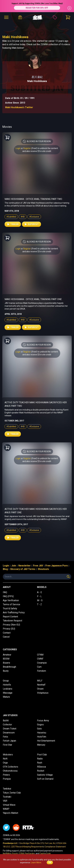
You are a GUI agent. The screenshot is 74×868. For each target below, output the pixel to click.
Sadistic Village (45, 775)
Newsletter (24, 566)
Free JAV (38, 566)
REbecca (41, 767)
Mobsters (8, 755)
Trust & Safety (10, 608)
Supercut (31, 224)
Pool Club (42, 755)
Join (14, 566)
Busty (6, 671)
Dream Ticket (10, 729)
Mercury (41, 745)
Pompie (7, 779)
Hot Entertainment (46, 741)
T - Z (39, 604)
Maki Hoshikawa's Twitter (19, 107)
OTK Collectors (10, 767)
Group (6, 681)
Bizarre (6, 663)
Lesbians (8, 689)
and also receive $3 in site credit (37, 151)
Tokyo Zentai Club (12, 793)
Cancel (6, 637)
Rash (40, 763)
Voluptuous (43, 693)
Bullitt (6, 721)
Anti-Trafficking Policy (14, 613)
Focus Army (43, 721)
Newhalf (41, 685)
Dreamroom (9, 733)
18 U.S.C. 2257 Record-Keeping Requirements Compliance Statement (34, 847)
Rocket (41, 771)
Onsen (40, 689)
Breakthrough (9, 667)
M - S (40, 600)
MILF (40, 681)
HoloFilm (42, 737)
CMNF (40, 659)
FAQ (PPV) (8, 596)
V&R (5, 801)
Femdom (42, 671)
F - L (39, 596)
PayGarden (30, 854)
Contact (7, 633)
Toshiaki (7, 797)
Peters (6, 775)
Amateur (7, 655)
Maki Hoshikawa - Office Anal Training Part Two (33, 199)
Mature (6, 697)
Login (18, 148)
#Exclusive (34, 217)
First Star (7, 745)
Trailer (13, 224)
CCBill (21, 854)
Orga (5, 763)
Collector (7, 725)
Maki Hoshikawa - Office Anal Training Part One (33, 299)
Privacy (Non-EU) (11, 625)
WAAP (6, 809)
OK (50, 863)
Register (27, 148)
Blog (5, 569)
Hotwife (7, 685)
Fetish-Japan (9, 741)
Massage (8, 693)
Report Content (10, 617)
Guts (39, 729)
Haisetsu (42, 733)
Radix (40, 759)
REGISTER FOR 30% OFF (37, 8)
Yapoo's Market (10, 813)
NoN (5, 759)
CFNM (40, 655)
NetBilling (7, 854)
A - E (39, 592)
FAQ (5, 592)
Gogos (40, 725)
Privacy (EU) (9, 629)
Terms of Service (11, 604)
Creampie (42, 663)
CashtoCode (45, 854)
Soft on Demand (45, 779)
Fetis (5, 737)
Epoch (15, 854)
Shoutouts (43, 569)
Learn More (36, 863)
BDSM (6, 659)
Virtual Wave (9, 805)
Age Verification (11, 600)
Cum (39, 667)
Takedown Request (13, 621)
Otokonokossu (10, 771)
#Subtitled (11, 217)
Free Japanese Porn (57, 566)
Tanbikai (7, 789)
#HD (23, 217)
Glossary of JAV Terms (23, 569)
